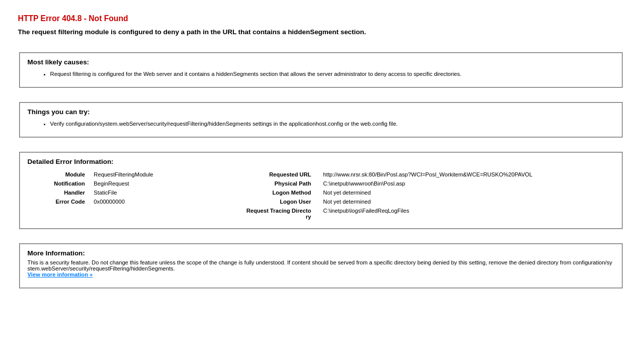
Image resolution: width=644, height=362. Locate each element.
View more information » (60, 275)
